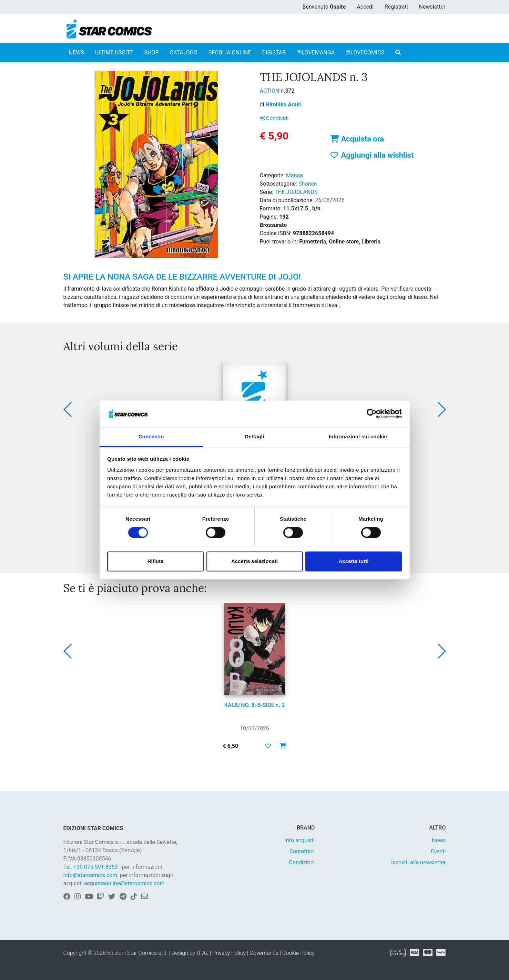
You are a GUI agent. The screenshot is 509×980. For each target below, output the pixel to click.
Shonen (308, 184)
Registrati (396, 7)
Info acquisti (299, 840)
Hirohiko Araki (283, 105)
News (439, 840)
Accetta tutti (354, 561)
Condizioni (302, 862)
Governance (264, 953)
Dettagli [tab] (255, 436)
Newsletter (432, 7)
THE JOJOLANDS (296, 192)
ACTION (270, 91)
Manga (294, 175)
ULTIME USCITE (114, 53)
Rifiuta (156, 561)
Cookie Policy (298, 953)
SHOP (152, 53)
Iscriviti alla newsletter (419, 862)
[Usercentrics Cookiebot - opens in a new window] (372, 414)
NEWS (77, 53)
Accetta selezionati (254, 561)
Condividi (274, 118)
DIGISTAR (274, 53)
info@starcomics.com (90, 875)
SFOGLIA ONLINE (230, 53)
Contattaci (302, 851)
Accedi (365, 7)
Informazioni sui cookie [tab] (358, 436)
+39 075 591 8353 (96, 867)
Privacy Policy (229, 953)
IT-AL (202, 953)
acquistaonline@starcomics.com (124, 883)
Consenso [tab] (151, 436)
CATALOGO (184, 53)
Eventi (438, 851)
